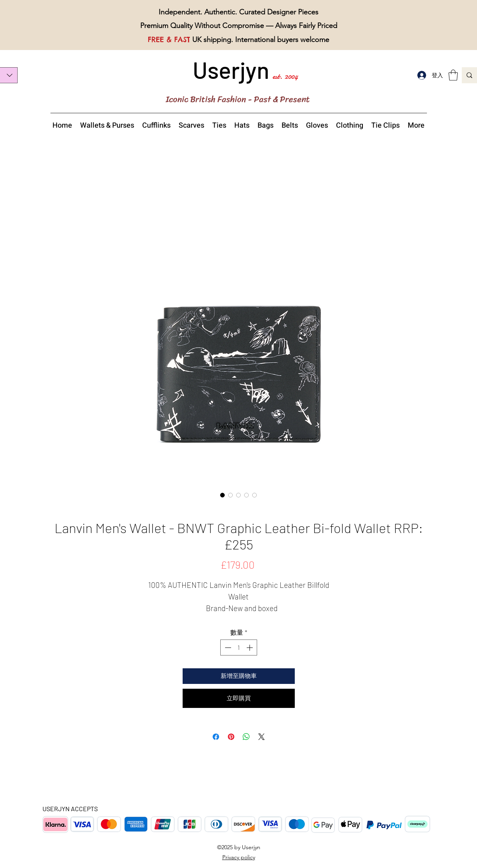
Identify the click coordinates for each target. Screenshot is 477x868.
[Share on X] (262, 737)
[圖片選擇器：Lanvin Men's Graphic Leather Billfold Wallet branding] (247, 495)
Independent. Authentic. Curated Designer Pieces (238, 12)
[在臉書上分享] (216, 737)
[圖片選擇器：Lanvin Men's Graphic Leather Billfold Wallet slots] (255, 495)
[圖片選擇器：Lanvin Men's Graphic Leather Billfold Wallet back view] (231, 495)
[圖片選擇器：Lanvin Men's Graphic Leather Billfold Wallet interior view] (239, 495)
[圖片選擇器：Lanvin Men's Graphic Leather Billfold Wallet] (223, 495)
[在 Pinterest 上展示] (231, 737)
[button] (453, 75)
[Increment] (250, 647)
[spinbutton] (239, 647)
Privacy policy (239, 857)
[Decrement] (227, 647)
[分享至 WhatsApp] (246, 737)
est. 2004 (285, 76)
